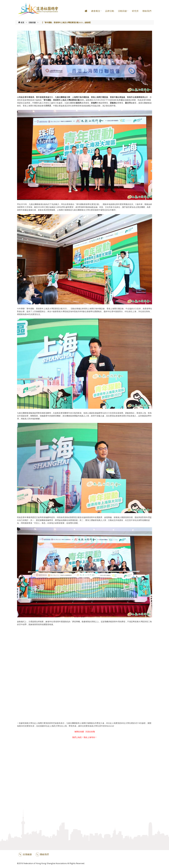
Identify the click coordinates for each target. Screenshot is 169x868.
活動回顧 (122, 11)
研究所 (135, 11)
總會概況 (96, 11)
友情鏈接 (25, 854)
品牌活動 (110, 11)
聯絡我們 (147, 11)
